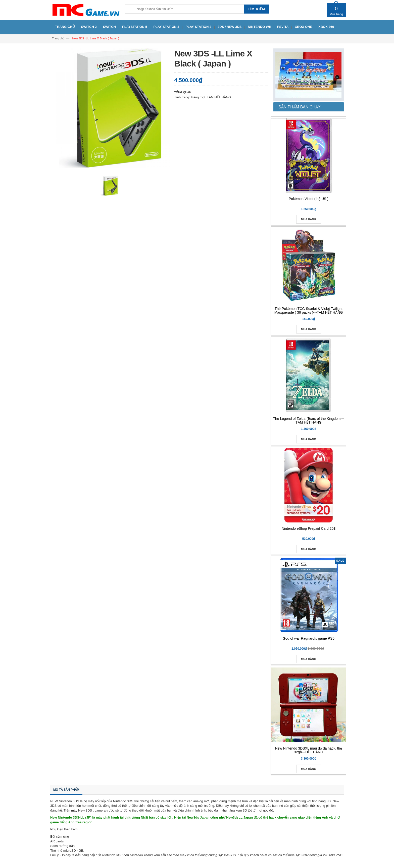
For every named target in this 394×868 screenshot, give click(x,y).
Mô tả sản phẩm (66, 790)
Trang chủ (58, 38)
